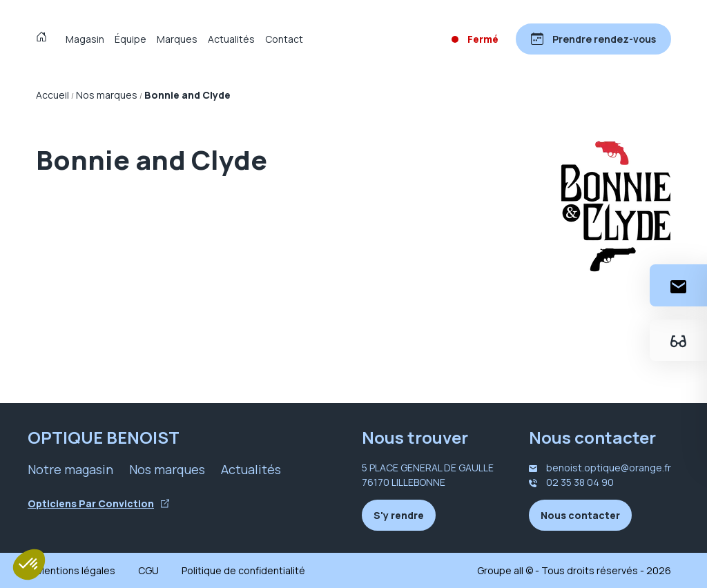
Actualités (231, 39)
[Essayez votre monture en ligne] (678, 340)
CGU (148, 570)
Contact (284, 39)
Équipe (130, 39)
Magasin (85, 39)
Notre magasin (70, 469)
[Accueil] (45, 39)
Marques (177, 39)
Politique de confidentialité (243, 570)
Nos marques (167, 469)
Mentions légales (76, 570)
